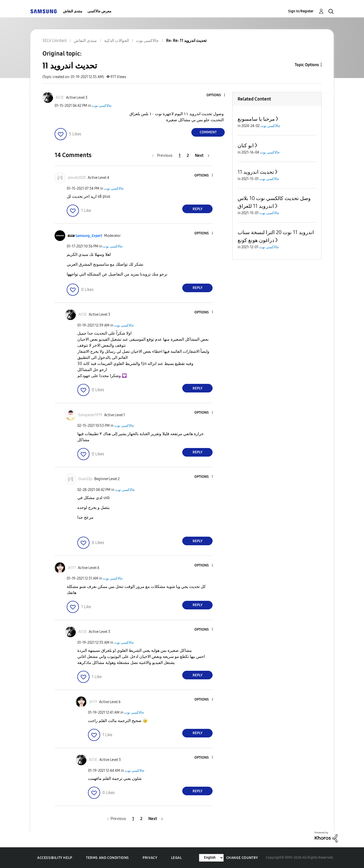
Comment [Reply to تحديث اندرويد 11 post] (208, 132)
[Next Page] (202, 155)
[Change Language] (211, 858)
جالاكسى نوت (102, 106)
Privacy (150, 858)
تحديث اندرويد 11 (256, 172)
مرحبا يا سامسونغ (256, 119)
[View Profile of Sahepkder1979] (90, 415)
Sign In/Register (301, 11)
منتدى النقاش (73, 11)
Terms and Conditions (107, 858)
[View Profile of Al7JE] (60, 98)
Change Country (242, 858)
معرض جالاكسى (99, 11)
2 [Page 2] (188, 155)
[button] (216, 95)
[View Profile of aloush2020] (77, 178)
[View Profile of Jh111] (72, 568)
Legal (177, 858)
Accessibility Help (55, 858)
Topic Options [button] (307, 65)
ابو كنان (246, 145)
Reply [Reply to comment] (198, 209)
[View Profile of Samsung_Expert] (89, 236)
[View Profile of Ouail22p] (85, 479)
